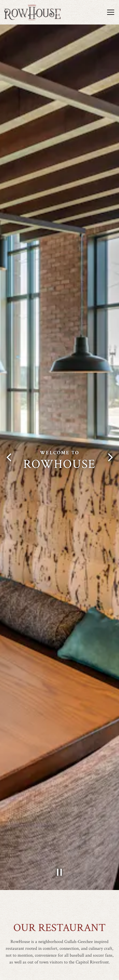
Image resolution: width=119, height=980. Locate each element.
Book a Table (60, 973)
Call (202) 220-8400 (59, 958)
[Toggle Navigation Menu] (111, 12)
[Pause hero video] (59, 848)
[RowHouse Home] (33, 12)
